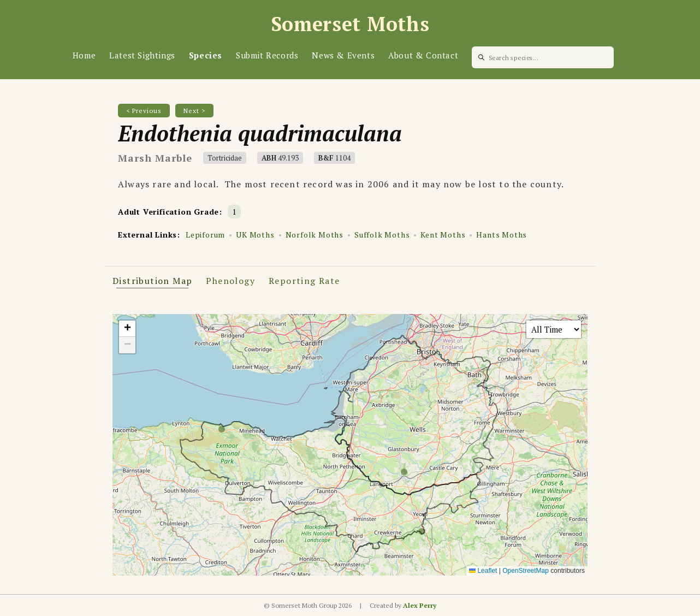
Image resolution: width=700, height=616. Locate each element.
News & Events (343, 55)
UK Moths (255, 235)
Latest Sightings (142, 55)
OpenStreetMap (526, 571)
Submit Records (267, 55)
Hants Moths (502, 235)
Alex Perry (420, 605)
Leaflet (483, 571)
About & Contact (423, 55)
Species (206, 55)
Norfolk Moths (315, 235)
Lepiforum (205, 235)
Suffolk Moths (382, 235)
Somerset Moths (350, 24)
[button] (127, 329)
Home (84, 55)
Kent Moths (443, 235)
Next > (194, 111)
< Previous (144, 111)
